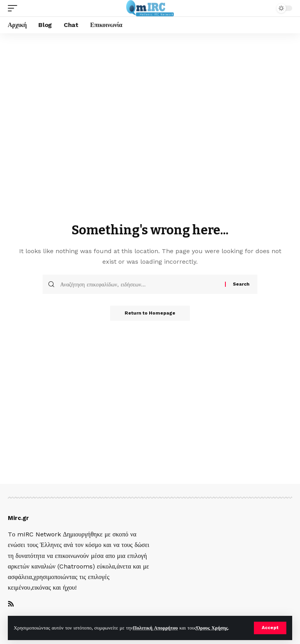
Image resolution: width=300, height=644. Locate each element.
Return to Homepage (150, 313)
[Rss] (11, 604)
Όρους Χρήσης (213, 628)
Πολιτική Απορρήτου (156, 628)
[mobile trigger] (14, 8)
